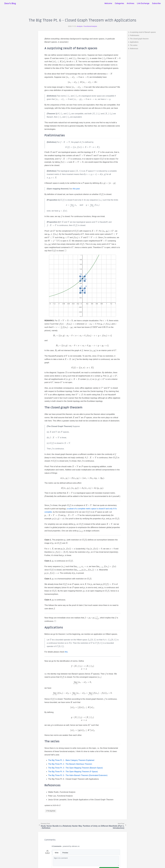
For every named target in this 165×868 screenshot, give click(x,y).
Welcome (108, 3)
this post (76, 189)
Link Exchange (143, 3)
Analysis (80, 26)
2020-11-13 (72, 26)
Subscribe (156, 3)
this (66, 652)
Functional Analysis (90, 26)
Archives (131, 3)
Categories (119, 3)
